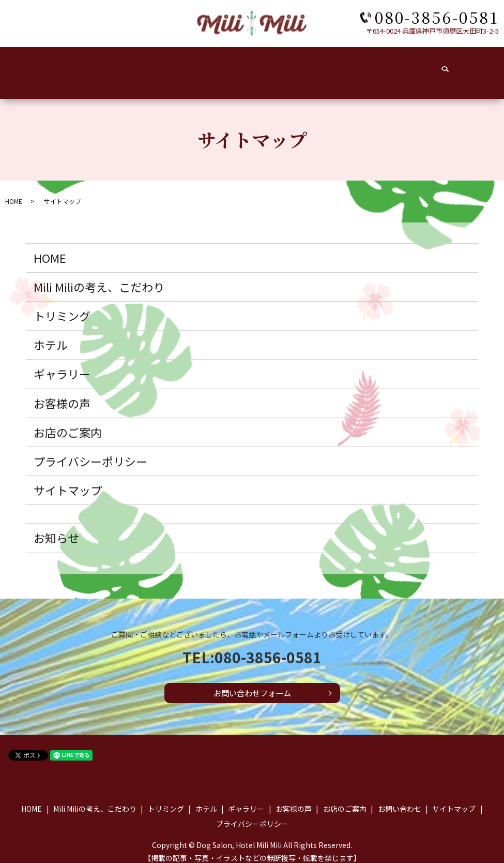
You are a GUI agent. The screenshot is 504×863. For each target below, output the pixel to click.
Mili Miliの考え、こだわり (99, 276)
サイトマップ (68, 480)
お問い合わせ (435, 67)
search (485, 67)
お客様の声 (306, 67)
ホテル (194, 67)
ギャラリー (246, 67)
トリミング (142, 67)
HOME (37, 67)
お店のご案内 (369, 67)
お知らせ (56, 527)
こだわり (87, 67)
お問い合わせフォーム (252, 683)
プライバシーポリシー (90, 451)
